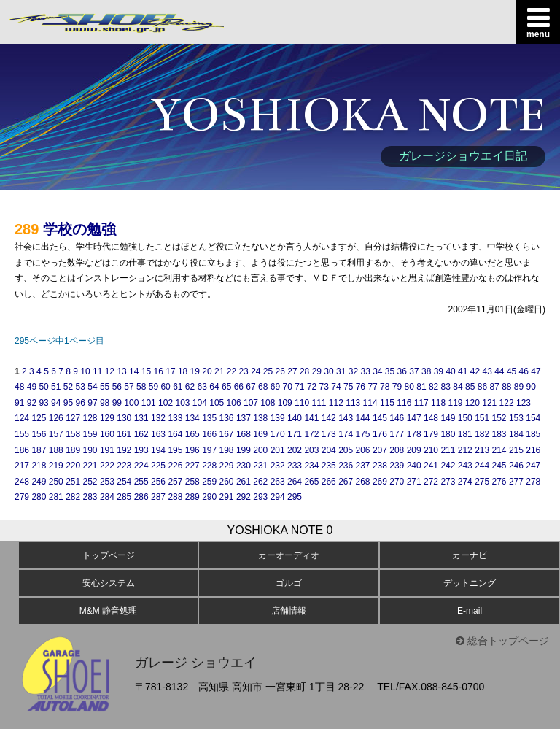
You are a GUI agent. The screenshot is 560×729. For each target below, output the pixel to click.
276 (499, 482)
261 (244, 482)
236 (346, 466)
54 (92, 387)
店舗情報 (289, 611)
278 (533, 482)
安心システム (109, 583)
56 (117, 387)
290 (209, 497)
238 (380, 466)
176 (380, 434)
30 (328, 371)
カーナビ (470, 555)
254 (124, 482)
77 (372, 387)
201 (278, 450)
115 (387, 403)
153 (516, 418)
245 (499, 466)
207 (380, 450)
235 (329, 466)
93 (43, 403)
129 (107, 418)
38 (426, 371)
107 (251, 403)
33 (365, 371)
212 (465, 450)
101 (149, 403)
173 (329, 434)
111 (319, 403)
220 (73, 466)
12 (110, 371)
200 (260, 450)
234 (311, 466)
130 (124, 418)
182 (482, 434)
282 (73, 497)
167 (227, 434)
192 (124, 450)
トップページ (109, 555)
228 (209, 466)
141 (311, 418)
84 (458, 387)
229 (227, 466)
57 (129, 387)
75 (348, 387)
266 (329, 482)
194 (158, 450)
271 (414, 482)
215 (516, 450)
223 (124, 466)
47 (536, 371)
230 (244, 466)
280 (39, 497)
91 (19, 403)
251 (73, 482)
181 (465, 434)
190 (90, 450)
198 (227, 450)
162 (141, 434)
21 (219, 371)
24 (256, 371)
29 (317, 371)
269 (380, 482)
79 (397, 387)
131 (141, 418)
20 (207, 371)
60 (165, 387)
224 (141, 466)
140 (295, 418)
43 (487, 371)
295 (295, 497)
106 (234, 403)
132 (158, 418)
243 (465, 466)
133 (175, 418)
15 (146, 371)
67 (250, 387)
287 (158, 497)
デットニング (470, 583)
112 (336, 403)
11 (97, 371)
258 (192, 482)
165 (192, 434)
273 (448, 482)
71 (299, 387)
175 (363, 434)
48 (19, 387)
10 (85, 371)
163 (158, 434)
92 (32, 403)
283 (90, 497)
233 (295, 466)
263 (278, 482)
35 (390, 371)
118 (438, 403)
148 (431, 418)
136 (227, 418)
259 (209, 482)
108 (268, 403)
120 (472, 403)
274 (465, 482)
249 (39, 482)
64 (214, 387)
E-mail (470, 611)
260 (227, 482)
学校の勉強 (79, 229)
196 (192, 450)
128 (90, 418)
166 (209, 434)
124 (22, 418)
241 (431, 466)
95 (68, 403)
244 (482, 466)
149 (448, 418)
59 (153, 387)
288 (175, 497)
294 (278, 497)
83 (446, 387)
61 (178, 387)
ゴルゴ (289, 583)
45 (512, 371)
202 (295, 450)
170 (278, 434)
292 (244, 497)
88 (506, 387)
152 (499, 418)
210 (431, 450)
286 (141, 497)
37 (414, 371)
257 (175, 482)
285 (124, 497)
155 (22, 434)
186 (22, 450)
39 (439, 371)
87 (494, 387)
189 (73, 450)
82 (433, 387)
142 (329, 418)
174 (346, 434)
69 (275, 387)
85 (470, 387)
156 (39, 434)
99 (117, 403)
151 (482, 418)
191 (107, 450)
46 (524, 371)
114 (370, 403)
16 (159, 371)
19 (195, 371)
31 (341, 371)
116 (404, 403)
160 (107, 434)
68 (263, 387)
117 (421, 403)
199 (244, 450)
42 (475, 371)
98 (105, 403)
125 (39, 418)
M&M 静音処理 (108, 611)
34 (377, 371)
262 (260, 482)
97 (92, 403)
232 (278, 466)
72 (312, 387)
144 (363, 418)
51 (56, 387)
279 (22, 497)
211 (448, 450)
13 (121, 371)
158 (73, 434)
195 (175, 450)
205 (346, 450)
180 (448, 434)
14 (134, 371)
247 (533, 466)
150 (465, 418)
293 (260, 497)
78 (385, 387)
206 (363, 450)
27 (292, 371)
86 (482, 387)
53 (81, 387)
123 (524, 403)
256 (158, 482)
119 (455, 403)
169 (260, 434)
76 (361, 387)
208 (397, 450)
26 (280, 371)
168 (244, 434)
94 (56, 403)
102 (166, 403)
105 (217, 403)
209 (414, 450)
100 (131, 403)
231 (260, 466)
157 (56, 434)
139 (278, 418)
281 (56, 497)
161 (124, 434)
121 (489, 403)
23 (243, 371)
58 (141, 387)
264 (295, 482)
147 (414, 418)
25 (268, 371)
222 (107, 466)
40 (450, 371)
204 (329, 450)
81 (421, 387)
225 (158, 466)
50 (43, 387)
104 (200, 403)
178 (414, 434)
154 (533, 418)
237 (363, 466)
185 (533, 434)
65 (226, 387)
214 (499, 450)
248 (22, 482)
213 (482, 450)
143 (346, 418)
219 (56, 466)
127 (73, 418)
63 (202, 387)
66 (239, 387)
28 (304, 371)
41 (463, 371)
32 (353, 371)
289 (192, 497)
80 (409, 387)
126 (56, 418)
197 (209, 450)
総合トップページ (502, 641)
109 (285, 403)
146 (397, 418)
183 (499, 434)
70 (287, 387)
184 (516, 434)
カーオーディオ (289, 555)
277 (516, 482)
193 (141, 450)
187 (39, 450)
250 (56, 482)
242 (448, 466)
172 (311, 434)
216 (533, 450)
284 (107, 497)
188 (56, 450)
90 (531, 387)
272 (431, 482)
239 (397, 466)
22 (232, 371)
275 (482, 482)
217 (22, 466)
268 (363, 482)
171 (295, 434)
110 (302, 403)
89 (519, 387)
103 (182, 403)
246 (516, 466)
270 (397, 482)
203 (311, 450)
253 (107, 482)
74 (336, 387)
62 (190, 387)
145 (380, 418)
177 (397, 434)
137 (244, 418)
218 (39, 466)
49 (32, 387)
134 (192, 418)
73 (324, 387)
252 (90, 482)
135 (209, 418)
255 (141, 482)
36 (402, 371)
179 (431, 434)
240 (414, 466)
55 (105, 387)
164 (175, 434)
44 (499, 371)
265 (311, 482)
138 (260, 418)
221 (90, 466)
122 (507, 403)
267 (346, 482)
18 (183, 371)
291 (227, 497)
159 (90, 434)
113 (353, 403)
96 (81, 403)
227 (192, 466)
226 (175, 466)
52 (68, 387)
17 (170, 371)
